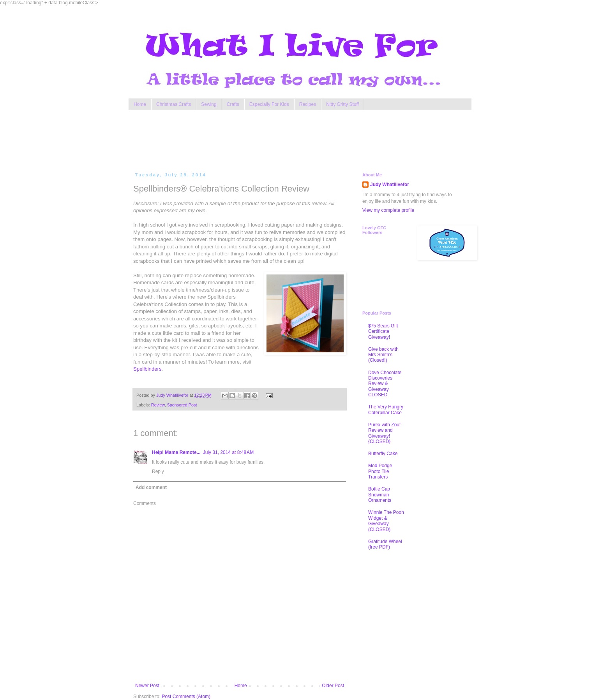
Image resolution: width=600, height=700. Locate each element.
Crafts (233, 104)
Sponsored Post (182, 405)
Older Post (333, 686)
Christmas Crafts (174, 104)
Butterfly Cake (383, 454)
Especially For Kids (269, 104)
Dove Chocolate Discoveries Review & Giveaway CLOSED (385, 384)
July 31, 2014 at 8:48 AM (228, 452)
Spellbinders (147, 369)
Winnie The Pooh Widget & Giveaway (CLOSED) (386, 521)
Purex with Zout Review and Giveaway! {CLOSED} (384, 433)
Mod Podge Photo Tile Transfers (380, 471)
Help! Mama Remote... (176, 452)
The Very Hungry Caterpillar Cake (386, 410)
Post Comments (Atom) (186, 696)
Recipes (308, 104)
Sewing (209, 104)
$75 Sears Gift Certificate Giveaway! (383, 332)
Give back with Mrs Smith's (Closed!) (383, 355)
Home (140, 104)
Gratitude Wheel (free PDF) (385, 544)
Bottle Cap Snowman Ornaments (380, 495)
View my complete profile (388, 210)
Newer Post (147, 686)
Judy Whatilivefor (390, 185)
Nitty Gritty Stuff (342, 104)
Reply (158, 471)
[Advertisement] (282, 139)
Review (158, 405)
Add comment (151, 487)
